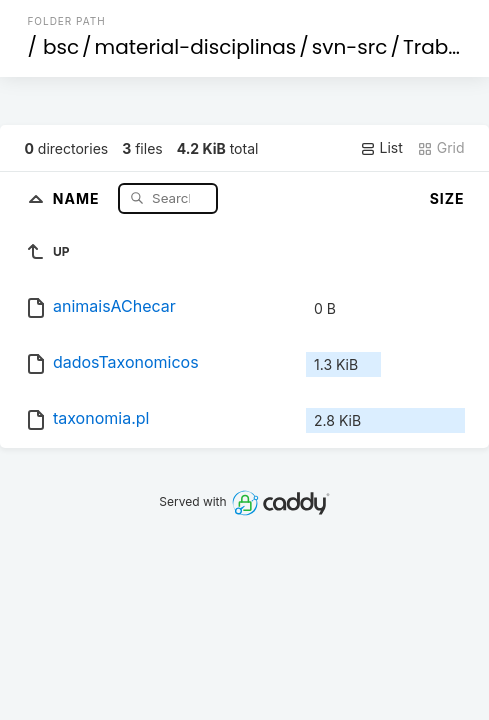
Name (78, 197)
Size (447, 198)
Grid (441, 148)
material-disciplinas (196, 47)
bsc (61, 47)
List (381, 148)
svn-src (350, 47)
